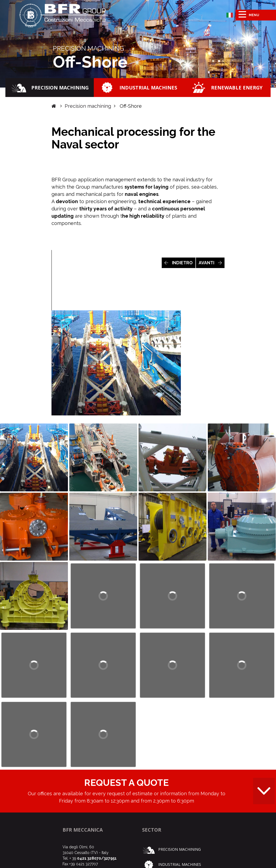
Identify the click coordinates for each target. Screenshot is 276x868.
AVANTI (210, 263)
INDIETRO (179, 263)
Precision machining (88, 106)
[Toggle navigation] (256, 15)
